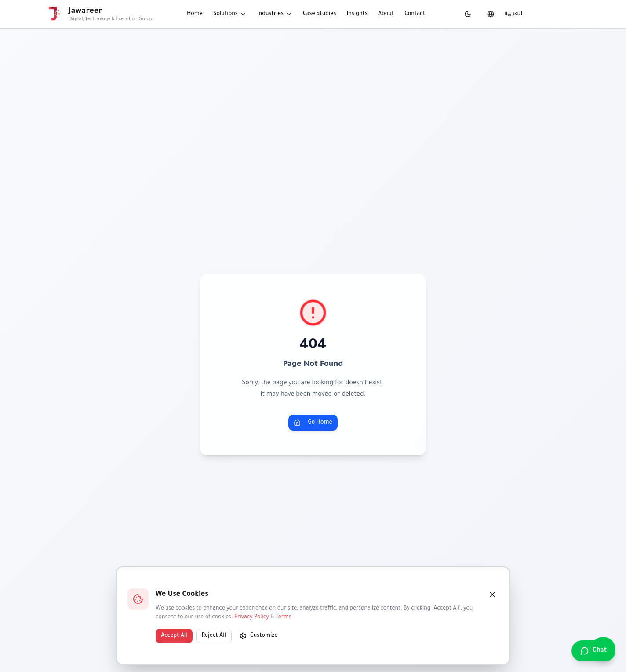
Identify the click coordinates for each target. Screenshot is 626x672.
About (386, 14)
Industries (275, 14)
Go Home (313, 423)
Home (195, 14)
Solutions (230, 14)
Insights (357, 14)
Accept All (174, 636)
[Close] (492, 595)
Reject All (214, 636)
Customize (259, 636)
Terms (283, 617)
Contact (415, 14)
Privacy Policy (252, 617)
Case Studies (320, 14)
